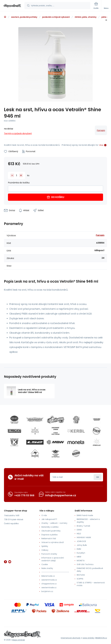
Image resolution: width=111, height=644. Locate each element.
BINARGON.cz (101, 638)
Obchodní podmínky (51, 531)
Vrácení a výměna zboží (53, 542)
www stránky (89, 638)
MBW (79, 557)
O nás (44, 515)
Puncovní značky (49, 554)
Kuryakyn (81, 553)
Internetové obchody (71, 638)
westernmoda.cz (49, 580)
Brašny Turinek (83, 526)
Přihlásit (98, 477)
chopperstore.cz (49, 584)
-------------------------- (55, 572)
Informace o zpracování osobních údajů (53, 559)
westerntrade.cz (49, 588)
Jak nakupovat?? (49, 519)
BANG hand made (85, 515)
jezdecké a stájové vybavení (56, 17)
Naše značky (47, 568)
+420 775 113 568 (24, 495)
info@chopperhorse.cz (61, 495)
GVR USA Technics (85, 564)
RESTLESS (81, 575)
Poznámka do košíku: (19, 183)
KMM (79, 549)
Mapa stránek (19, 640)
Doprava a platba (49, 535)
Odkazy (45, 550)
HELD (79, 534)
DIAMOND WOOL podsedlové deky (90, 570)
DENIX (79, 530)
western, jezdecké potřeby (24, 17)
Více (101, 145)
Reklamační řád (49, 539)
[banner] (12, 6)
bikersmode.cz (48, 576)
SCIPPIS (80, 579)
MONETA (81, 561)
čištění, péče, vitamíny (86, 17)
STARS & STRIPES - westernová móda (91, 584)
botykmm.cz (47, 591)
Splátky (45, 546)
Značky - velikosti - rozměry (54, 523)
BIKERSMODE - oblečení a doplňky (88, 521)
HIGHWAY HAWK (84, 537)
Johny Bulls (82, 545)
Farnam (101, 130)
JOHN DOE (81, 541)
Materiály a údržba (50, 527)
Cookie (45, 564)
